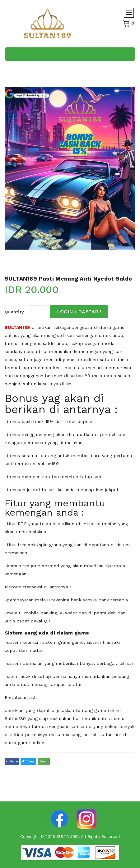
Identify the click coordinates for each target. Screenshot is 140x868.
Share (12, 761)
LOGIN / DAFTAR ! (79, 312)
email (44, 761)
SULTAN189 (17, 327)
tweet (28, 761)
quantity (14, 312)
